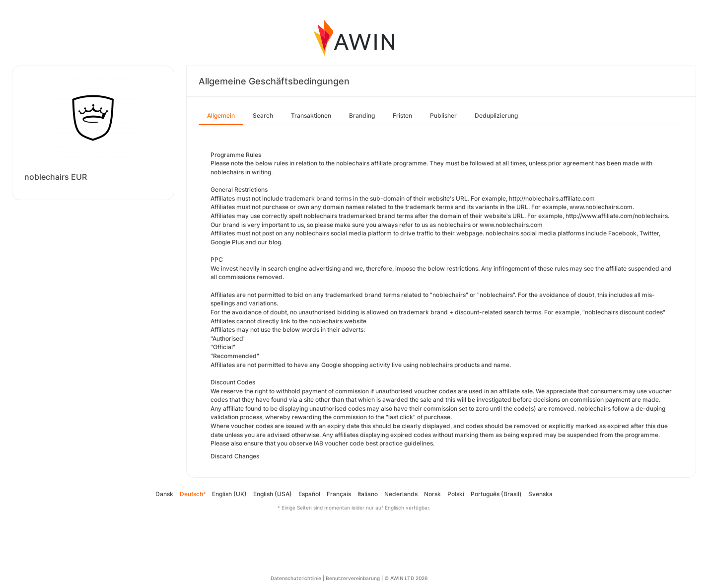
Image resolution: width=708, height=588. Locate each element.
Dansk (164, 494)
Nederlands (401, 494)
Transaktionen (311, 115)
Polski (456, 494)
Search (263, 115)
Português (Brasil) (496, 494)
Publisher (443, 115)
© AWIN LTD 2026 (406, 578)
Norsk (432, 494)
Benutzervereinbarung (353, 578)
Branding (362, 115)
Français (339, 494)
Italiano (368, 494)
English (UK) (229, 494)
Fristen (402, 115)
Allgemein (221, 115)
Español (309, 494)
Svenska (540, 494)
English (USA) (273, 494)
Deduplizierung (496, 115)
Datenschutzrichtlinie (296, 578)
